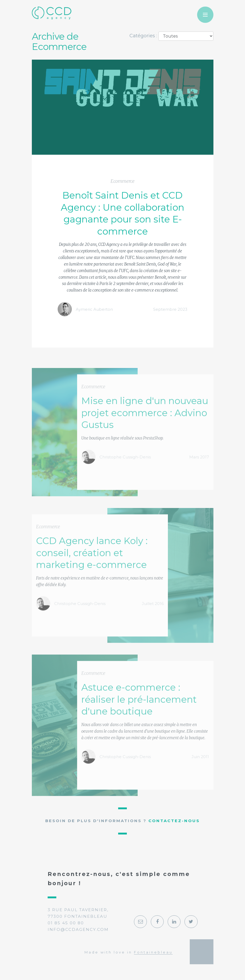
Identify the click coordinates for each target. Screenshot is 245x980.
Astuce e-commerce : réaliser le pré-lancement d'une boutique (139, 714)
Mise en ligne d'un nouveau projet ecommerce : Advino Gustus (145, 428)
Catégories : (143, 36)
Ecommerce (122, 181)
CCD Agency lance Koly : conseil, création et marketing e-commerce (92, 568)
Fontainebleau (153, 952)
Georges (202, 952)
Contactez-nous (174, 821)
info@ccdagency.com (78, 929)
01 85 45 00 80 (66, 923)
